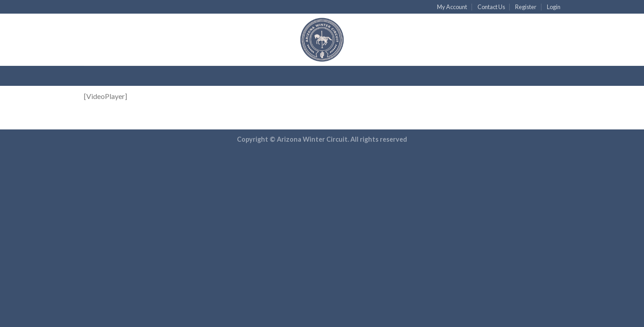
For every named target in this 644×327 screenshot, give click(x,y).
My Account (452, 7)
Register (526, 7)
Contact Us (491, 7)
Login (554, 7)
